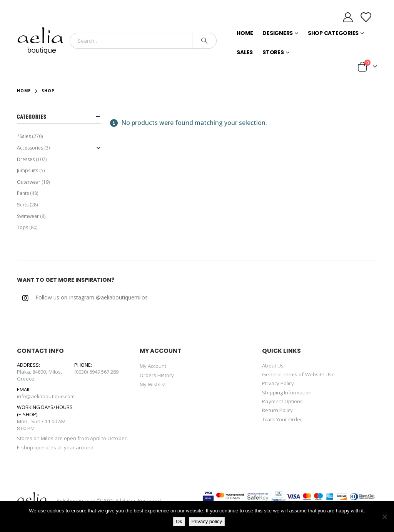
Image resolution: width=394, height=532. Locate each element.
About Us (273, 366)
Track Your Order (282, 419)
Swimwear (28, 216)
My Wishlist (153, 384)
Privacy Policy (278, 383)
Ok (179, 521)
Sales (245, 52)
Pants (23, 193)
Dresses (26, 159)
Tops (23, 227)
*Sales (24, 136)
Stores (273, 52)
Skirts (23, 205)
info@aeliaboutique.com (46, 396)
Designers (278, 33)
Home (245, 33)
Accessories (30, 148)
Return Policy (277, 410)
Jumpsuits (28, 170)
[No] (384, 517)
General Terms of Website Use (298, 374)
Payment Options (282, 401)
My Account (153, 366)
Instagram (25, 298)
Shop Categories (333, 33)
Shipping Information (287, 392)
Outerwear (29, 182)
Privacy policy (207, 521)
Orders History (157, 375)
